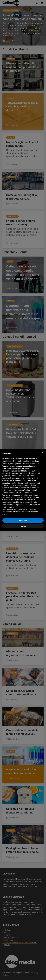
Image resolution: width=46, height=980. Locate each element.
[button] (43, 453)
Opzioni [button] (23, 526)
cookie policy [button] (24, 468)
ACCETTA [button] (23, 520)
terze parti (6, 473)
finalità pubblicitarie (29, 485)
